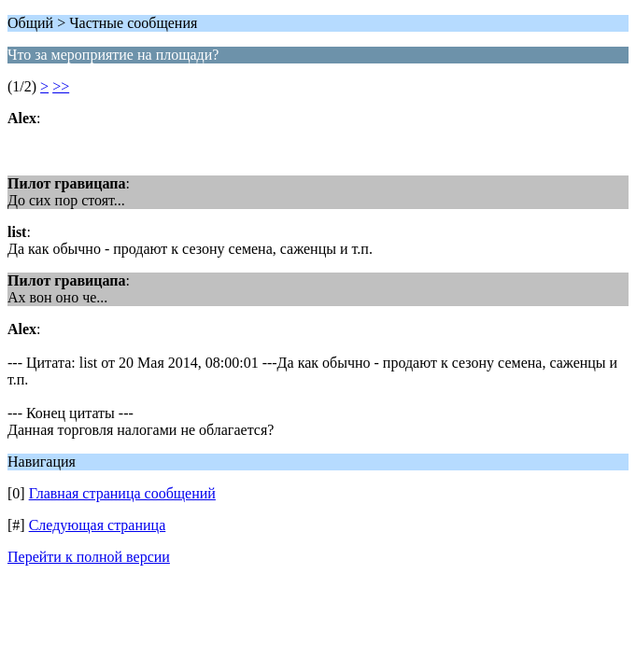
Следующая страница (98, 525)
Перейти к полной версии (89, 557)
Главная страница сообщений (122, 493)
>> (61, 86)
